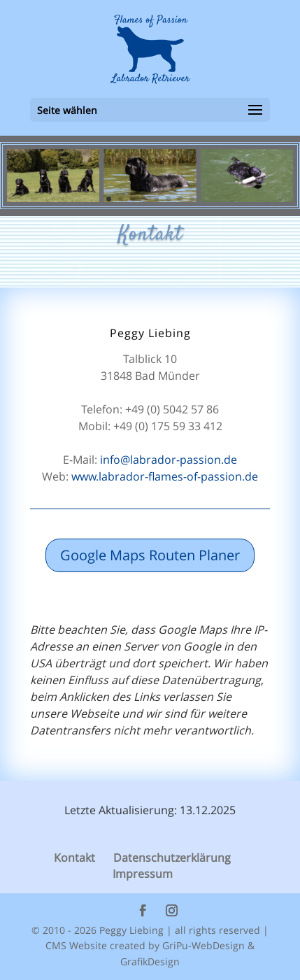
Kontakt (74, 858)
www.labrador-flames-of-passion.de (165, 476)
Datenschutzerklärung (172, 858)
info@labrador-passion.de (169, 460)
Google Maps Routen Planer (150, 555)
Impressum (143, 874)
